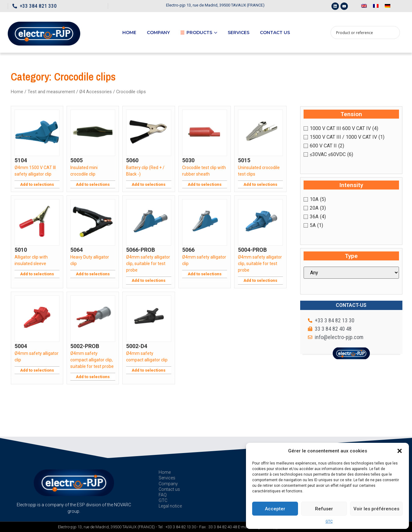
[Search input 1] (361, 33)
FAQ (163, 495)
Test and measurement (51, 92)
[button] (400, 451)
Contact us (275, 33)
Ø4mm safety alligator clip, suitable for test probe (148, 264)
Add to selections (37, 184)
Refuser (324, 509)
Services (239, 33)
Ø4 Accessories (96, 92)
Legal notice (170, 506)
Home (129, 33)
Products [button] (199, 33)
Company (158, 33)
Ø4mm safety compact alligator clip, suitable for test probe (92, 360)
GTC (329, 521)
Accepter (275, 509)
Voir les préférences (376, 509)
